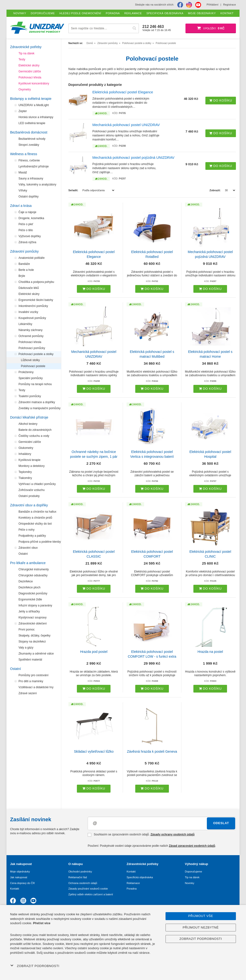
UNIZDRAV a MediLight (34, 105)
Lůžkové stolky (30, 360)
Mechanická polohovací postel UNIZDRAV (126, 125)
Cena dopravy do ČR (22, 883)
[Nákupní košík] (211, 28)
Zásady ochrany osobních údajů (172, 834)
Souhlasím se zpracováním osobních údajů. (141, 835)
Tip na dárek (26, 53)
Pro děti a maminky (31, 681)
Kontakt (15, 889)
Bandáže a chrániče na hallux (37, 512)
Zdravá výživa (27, 242)
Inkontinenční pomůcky (33, 306)
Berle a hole (26, 270)
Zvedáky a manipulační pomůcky (40, 408)
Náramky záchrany (31, 330)
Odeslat (221, 823)
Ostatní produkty (29, 496)
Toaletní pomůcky (30, 396)
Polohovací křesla (30, 77)
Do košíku (221, 100)
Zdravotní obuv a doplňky (29, 505)
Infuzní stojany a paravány (35, 605)
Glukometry (26, 448)
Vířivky (23, 191)
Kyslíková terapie (29, 460)
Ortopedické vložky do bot (35, 524)
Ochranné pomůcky (31, 336)
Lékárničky (25, 324)
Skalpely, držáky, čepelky (34, 636)
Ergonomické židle (30, 599)
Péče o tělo (26, 230)
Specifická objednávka (140, 877)
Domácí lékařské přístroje (29, 417)
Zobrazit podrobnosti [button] (35, 966)
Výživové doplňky (30, 236)
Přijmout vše (201, 916)
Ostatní (23, 554)
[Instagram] (189, 5)
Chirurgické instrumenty (34, 569)
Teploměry (25, 472)
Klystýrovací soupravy (33, 617)
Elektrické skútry (29, 65)
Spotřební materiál (30, 660)
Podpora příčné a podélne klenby (40, 542)
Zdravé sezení (28, 693)
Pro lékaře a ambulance (28, 563)
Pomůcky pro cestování (34, 675)
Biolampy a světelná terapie (31, 99)
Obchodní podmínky (80, 872)
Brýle (22, 276)
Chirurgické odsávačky (33, 575)
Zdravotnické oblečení (33, 624)
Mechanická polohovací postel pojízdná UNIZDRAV (134, 157)
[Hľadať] (135, 28)
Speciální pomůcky (31, 378)
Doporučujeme (194, 872)
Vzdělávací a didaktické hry (36, 687)
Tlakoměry (25, 478)
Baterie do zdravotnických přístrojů (35, 431)
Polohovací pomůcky (32, 348)
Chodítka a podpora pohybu (36, 282)
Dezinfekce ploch (29, 587)
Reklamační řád (78, 877)
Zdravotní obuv (28, 548)
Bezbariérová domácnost (29, 132)
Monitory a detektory (32, 466)
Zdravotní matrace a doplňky (37, 402)
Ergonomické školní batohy (36, 300)
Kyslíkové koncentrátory (34, 83)
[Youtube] (198, 5)
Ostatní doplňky (28, 197)
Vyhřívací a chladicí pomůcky (37, 484)
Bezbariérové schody (32, 139)
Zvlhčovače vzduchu (32, 490)
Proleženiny (26, 372)
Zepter (23, 111)
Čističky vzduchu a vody (34, 436)
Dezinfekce (26, 581)
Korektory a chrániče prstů (35, 518)
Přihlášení (212, 5)
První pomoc (27, 630)
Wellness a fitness (24, 154)
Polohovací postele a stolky (36, 354)
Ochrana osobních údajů (83, 883)
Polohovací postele (33, 366)
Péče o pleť (26, 224)
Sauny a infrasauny (31, 178)
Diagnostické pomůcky (33, 593)
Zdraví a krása (21, 206)
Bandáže (24, 264)
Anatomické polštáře (32, 258)
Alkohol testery (28, 424)
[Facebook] (180, 5)
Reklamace (133, 883)
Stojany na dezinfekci (32, 642)
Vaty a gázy (26, 648)
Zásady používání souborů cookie (88, 889)
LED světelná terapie (32, 123)
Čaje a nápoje (27, 212)
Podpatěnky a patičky (32, 536)
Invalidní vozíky (28, 312)
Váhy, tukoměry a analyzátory (37, 185)
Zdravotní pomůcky (24, 251)
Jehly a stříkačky (29, 611)
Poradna (132, 889)
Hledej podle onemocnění (80, 13)
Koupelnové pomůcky (32, 318)
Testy (22, 59)
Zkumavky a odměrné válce (36, 654)
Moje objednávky (20, 872)
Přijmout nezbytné (201, 927)
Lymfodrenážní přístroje (34, 166)
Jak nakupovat (19, 877)
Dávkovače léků (29, 288)
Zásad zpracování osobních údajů (192, 846)
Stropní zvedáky (29, 145)
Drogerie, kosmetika (31, 218)
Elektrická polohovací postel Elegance (123, 92)
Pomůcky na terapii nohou (35, 384)
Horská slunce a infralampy (36, 117)
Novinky (190, 883)
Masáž (23, 172)
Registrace (230, 5)
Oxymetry (25, 89)
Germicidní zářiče (30, 71)
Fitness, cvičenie (29, 160)
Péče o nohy (27, 530)
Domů (90, 43)
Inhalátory (25, 454)
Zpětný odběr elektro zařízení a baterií (91, 894)
